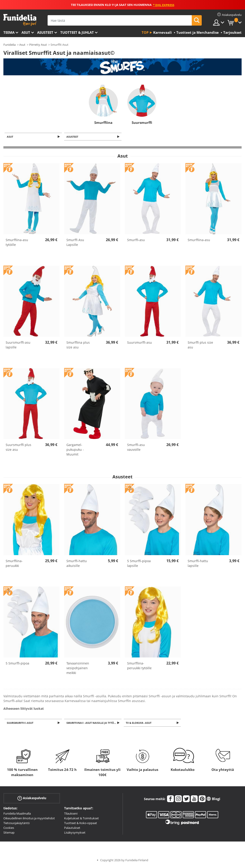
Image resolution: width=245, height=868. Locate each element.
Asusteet (45, 32)
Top (145, 32)
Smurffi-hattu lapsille (198, 564)
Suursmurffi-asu (139, 343)
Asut (26, 32)
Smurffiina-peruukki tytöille (139, 666)
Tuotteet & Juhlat (77, 32)
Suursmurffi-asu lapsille (18, 345)
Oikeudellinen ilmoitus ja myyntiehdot (29, 819)
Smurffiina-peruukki (14, 564)
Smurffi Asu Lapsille (75, 243)
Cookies (9, 829)
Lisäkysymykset (75, 833)
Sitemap (9, 833)
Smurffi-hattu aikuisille (77, 564)
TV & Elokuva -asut (139, 723)
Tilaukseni (71, 814)
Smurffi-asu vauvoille (136, 448)
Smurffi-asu (136, 240)
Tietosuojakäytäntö (17, 824)
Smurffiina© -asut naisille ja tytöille (93, 723)
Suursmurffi (142, 122)
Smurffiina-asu (199, 240)
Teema (9, 32)
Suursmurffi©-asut (21, 723)
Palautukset (72, 829)
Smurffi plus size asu (200, 345)
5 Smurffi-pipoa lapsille (139, 564)
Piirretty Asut (38, 45)
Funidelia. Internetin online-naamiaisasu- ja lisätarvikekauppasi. (20, 20)
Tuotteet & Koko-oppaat (81, 824)
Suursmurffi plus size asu (18, 448)
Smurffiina (103, 122)
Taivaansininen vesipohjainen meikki (78, 668)
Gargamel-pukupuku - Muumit (75, 450)
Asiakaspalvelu (32, 799)
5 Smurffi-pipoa (17, 664)
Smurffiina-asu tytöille (17, 243)
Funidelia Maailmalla (17, 814)
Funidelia (10, 45)
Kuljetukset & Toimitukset (81, 819)
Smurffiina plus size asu (78, 345)
